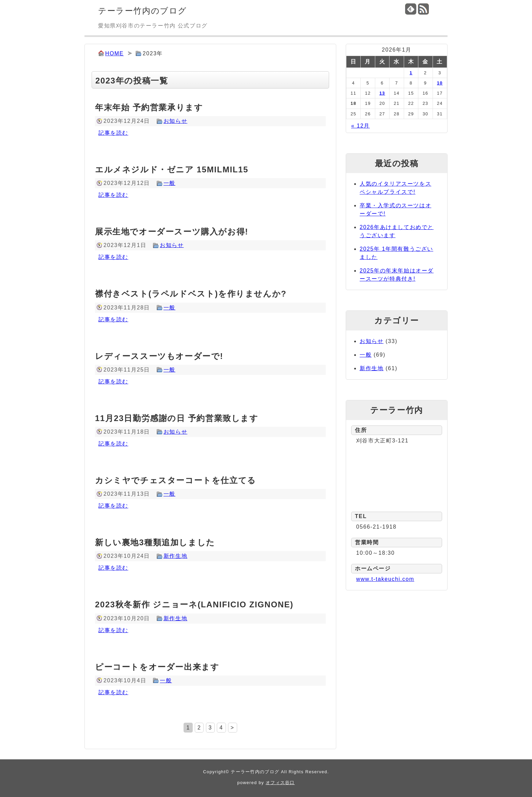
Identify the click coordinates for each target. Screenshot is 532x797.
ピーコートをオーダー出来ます (157, 667)
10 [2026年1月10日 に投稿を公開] (440, 83)
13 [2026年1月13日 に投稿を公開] (382, 93)
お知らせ (175, 121)
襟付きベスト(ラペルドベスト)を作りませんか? (191, 294)
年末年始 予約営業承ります (149, 107)
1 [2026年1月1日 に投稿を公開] (411, 73)
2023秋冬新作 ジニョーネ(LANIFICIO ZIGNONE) (194, 604)
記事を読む (113, 133)
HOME (114, 53)
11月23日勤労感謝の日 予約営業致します (177, 418)
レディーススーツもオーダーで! (159, 356)
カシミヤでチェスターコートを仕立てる (176, 480)
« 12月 (360, 126)
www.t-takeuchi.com (385, 579)
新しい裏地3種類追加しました (155, 542)
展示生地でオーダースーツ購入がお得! (172, 232)
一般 (169, 183)
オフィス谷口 (280, 783)
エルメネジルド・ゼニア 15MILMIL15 (172, 169)
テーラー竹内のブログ (142, 11)
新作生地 (175, 556)
